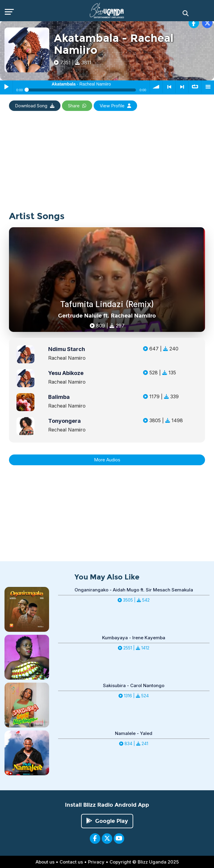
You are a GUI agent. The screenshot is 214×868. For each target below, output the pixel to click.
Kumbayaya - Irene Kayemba (134, 638)
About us (45, 862)
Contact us (71, 862)
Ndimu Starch (67, 349)
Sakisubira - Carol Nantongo (134, 685)
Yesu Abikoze (66, 373)
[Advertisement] (105, 170)
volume (156, 87)
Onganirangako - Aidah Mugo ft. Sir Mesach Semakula (134, 590)
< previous (169, 87)
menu (208, 87)
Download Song (35, 106)
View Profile (115, 106)
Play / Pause (6, 87)
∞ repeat (195, 87)
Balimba (59, 397)
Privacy (96, 862)
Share (77, 106)
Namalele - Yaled (134, 733)
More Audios (107, 460)
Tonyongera (64, 421)
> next (182, 87)
